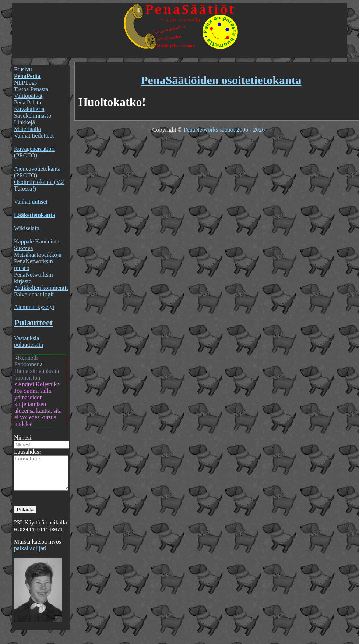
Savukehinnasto (33, 116)
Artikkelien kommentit (41, 288)
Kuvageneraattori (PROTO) (34, 152)
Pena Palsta (27, 102)
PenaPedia (27, 76)
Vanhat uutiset (31, 202)
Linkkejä (24, 122)
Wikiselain (27, 228)
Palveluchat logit (34, 294)
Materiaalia (27, 129)
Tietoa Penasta (31, 89)
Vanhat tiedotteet (34, 136)
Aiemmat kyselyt (34, 307)
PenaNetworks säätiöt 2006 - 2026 (224, 130)
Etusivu (23, 69)
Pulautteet (33, 323)
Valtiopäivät (28, 96)
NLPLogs (25, 83)
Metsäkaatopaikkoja (38, 255)
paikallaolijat (29, 555)
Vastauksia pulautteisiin (29, 341)
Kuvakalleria (29, 109)
